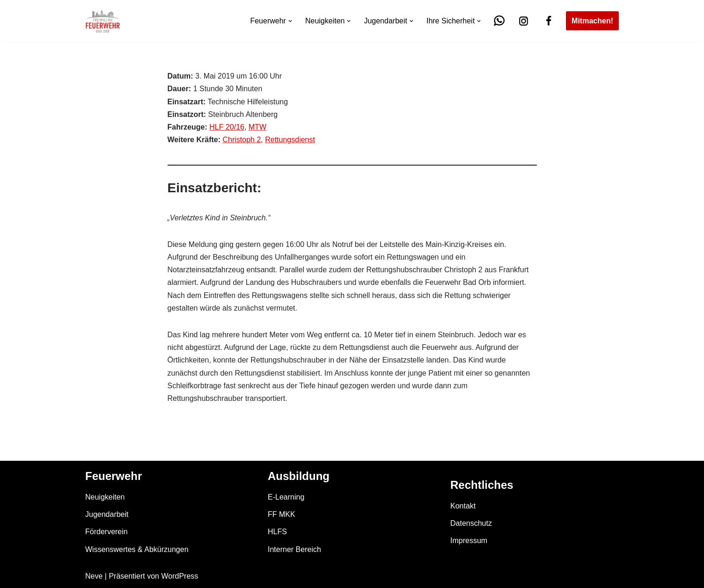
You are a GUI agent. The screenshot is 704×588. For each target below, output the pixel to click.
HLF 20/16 (227, 127)
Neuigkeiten (105, 497)
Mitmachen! (592, 21)
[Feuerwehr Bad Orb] (103, 21)
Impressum (469, 541)
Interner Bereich (294, 549)
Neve (94, 576)
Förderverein (106, 532)
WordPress (180, 576)
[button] (290, 21)
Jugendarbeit (107, 514)
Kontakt (463, 506)
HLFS (277, 532)
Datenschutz (471, 523)
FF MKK (282, 514)
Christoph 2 (242, 140)
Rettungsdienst (290, 140)
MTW (257, 127)
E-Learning (286, 497)
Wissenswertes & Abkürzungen (137, 549)
